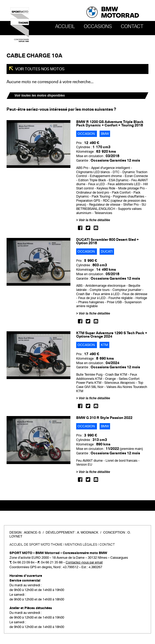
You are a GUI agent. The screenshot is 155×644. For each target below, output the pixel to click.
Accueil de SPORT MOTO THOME (36, 545)
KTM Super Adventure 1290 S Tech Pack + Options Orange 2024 (112, 335)
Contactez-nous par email (84, 562)
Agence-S (32, 533)
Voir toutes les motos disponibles (40, 95)
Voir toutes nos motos (40, 69)
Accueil (65, 26)
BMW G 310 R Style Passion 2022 (104, 418)
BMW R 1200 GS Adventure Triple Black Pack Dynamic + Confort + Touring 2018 (110, 124)
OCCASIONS (98, 26)
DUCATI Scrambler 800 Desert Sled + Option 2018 (107, 241)
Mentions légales (81, 545)
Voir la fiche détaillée (94, 220)
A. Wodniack (88, 533)
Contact (132, 26)
